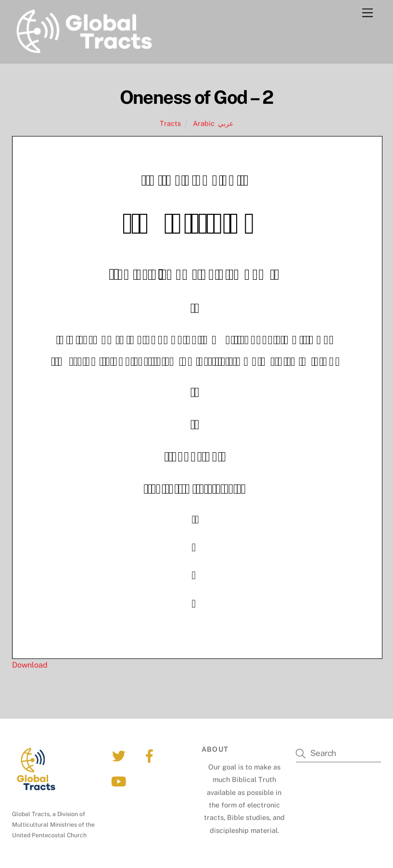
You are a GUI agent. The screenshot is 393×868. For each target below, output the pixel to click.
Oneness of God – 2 (196, 97)
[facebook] (151, 755)
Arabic (204, 123)
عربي (226, 123)
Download (30, 665)
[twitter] (120, 755)
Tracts (170, 123)
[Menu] (368, 13)
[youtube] (120, 781)
